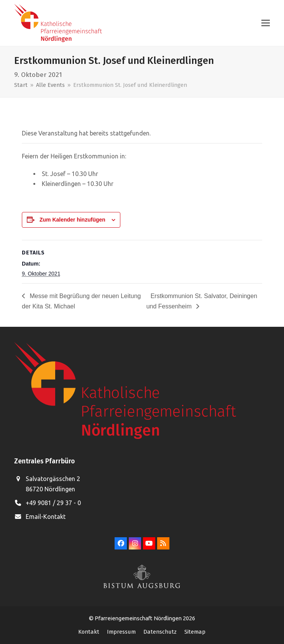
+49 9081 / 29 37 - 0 (53, 503)
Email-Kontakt (46, 517)
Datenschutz (160, 632)
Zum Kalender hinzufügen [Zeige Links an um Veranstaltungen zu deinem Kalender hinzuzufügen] (72, 220)
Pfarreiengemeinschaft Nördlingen (139, 618)
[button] (266, 23)
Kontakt (89, 632)
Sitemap (195, 632)
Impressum (121, 632)
